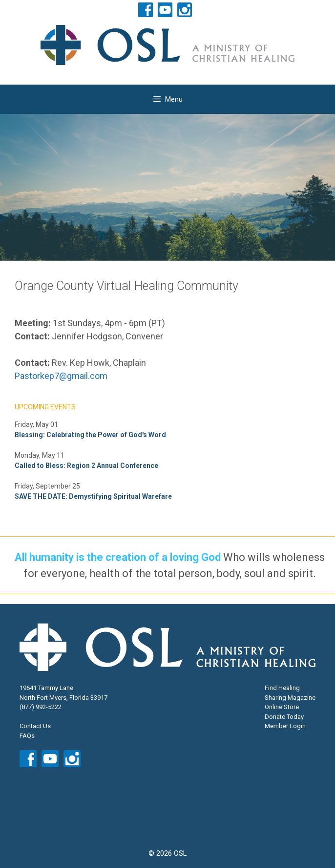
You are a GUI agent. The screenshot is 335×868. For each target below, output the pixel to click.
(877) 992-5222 (41, 707)
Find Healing (282, 688)
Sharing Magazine (290, 698)
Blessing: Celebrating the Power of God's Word (90, 435)
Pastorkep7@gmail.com (61, 376)
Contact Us (35, 726)
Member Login (285, 726)
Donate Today (284, 717)
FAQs (27, 736)
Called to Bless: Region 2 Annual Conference (86, 466)
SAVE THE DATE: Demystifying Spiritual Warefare (93, 496)
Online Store (282, 707)
